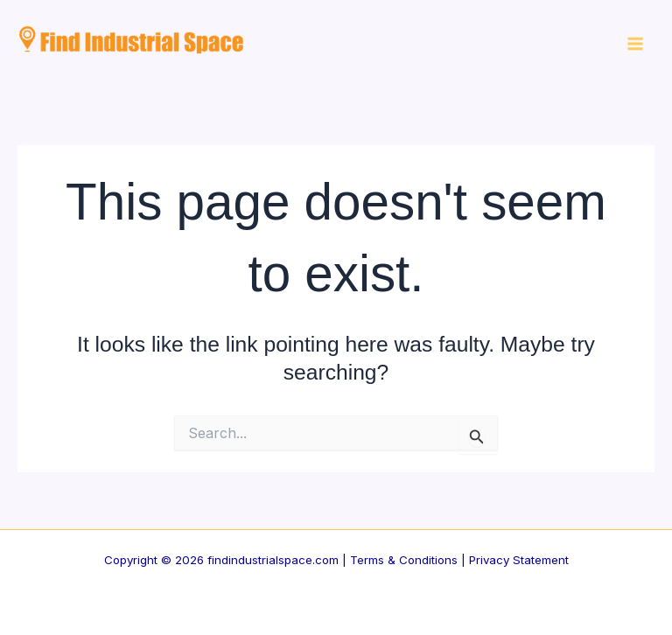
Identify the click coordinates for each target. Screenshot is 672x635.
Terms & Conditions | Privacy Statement (459, 560)
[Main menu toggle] (635, 44)
